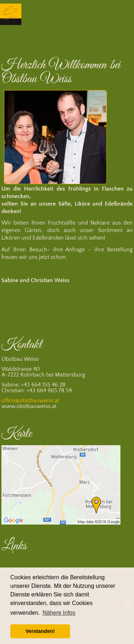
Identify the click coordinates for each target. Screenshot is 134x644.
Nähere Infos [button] (59, 613)
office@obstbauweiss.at (30, 400)
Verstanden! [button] (40, 631)
